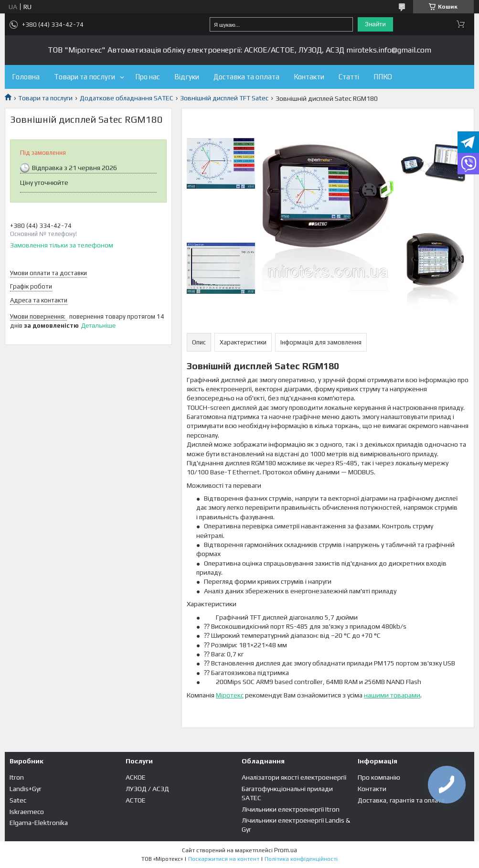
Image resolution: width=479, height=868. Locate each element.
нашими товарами (392, 695)
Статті (349, 77)
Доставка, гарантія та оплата (401, 800)
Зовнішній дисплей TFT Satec (224, 98)
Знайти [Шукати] (375, 24)
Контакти (309, 77)
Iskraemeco (27, 812)
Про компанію (379, 777)
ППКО (383, 77)
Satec (18, 800)
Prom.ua (286, 850)
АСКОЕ (136, 777)
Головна (26, 77)
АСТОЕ (136, 800)
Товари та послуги (85, 77)
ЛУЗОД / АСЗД (147, 789)
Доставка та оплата (246, 77)
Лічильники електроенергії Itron (291, 809)
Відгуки (187, 77)
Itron (17, 777)
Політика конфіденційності (301, 859)
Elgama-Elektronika (39, 823)
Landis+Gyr (26, 789)
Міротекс (230, 695)
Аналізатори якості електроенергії (294, 777)
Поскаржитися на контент (224, 859)
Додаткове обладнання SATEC (127, 98)
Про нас (148, 77)
